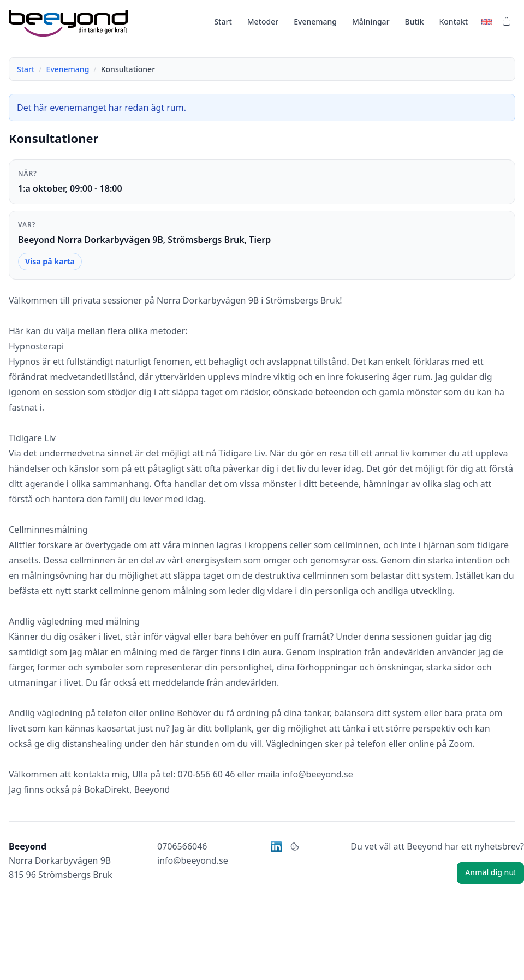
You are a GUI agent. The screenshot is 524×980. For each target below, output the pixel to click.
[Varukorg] (507, 22)
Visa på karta (50, 261)
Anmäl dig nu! (490, 872)
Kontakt (453, 22)
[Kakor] (295, 847)
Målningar (371, 22)
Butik (415, 22)
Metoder (263, 22)
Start (223, 22)
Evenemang (315, 22)
